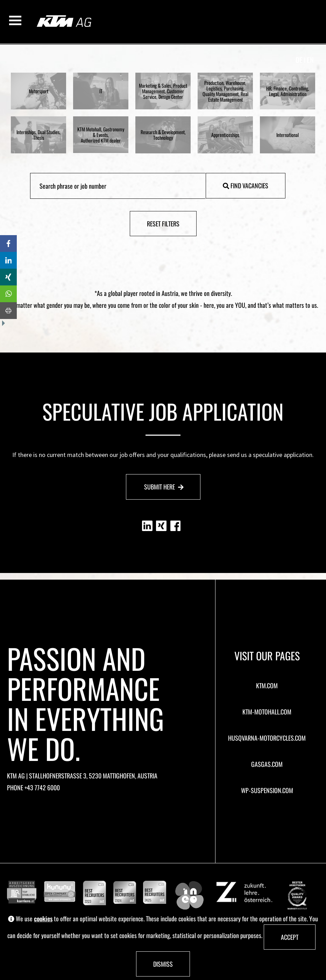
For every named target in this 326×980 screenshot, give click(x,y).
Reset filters (163, 224)
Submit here (164, 487)
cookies (43, 919)
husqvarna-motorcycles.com (267, 738)
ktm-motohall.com (267, 712)
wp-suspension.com (267, 790)
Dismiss (163, 964)
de (299, 60)
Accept (290, 937)
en (310, 60)
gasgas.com (267, 764)
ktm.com (267, 685)
